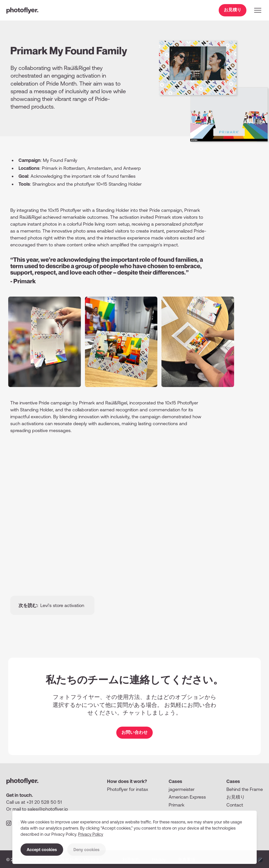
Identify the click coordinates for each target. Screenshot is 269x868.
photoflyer (22, 10)
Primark (176, 805)
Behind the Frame (245, 789)
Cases (175, 781)
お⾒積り (236, 797)
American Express (187, 797)
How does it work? (127, 781)
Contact (235, 805)
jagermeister (182, 789)
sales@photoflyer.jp (48, 809)
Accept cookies (42, 850)
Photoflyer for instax (128, 789)
